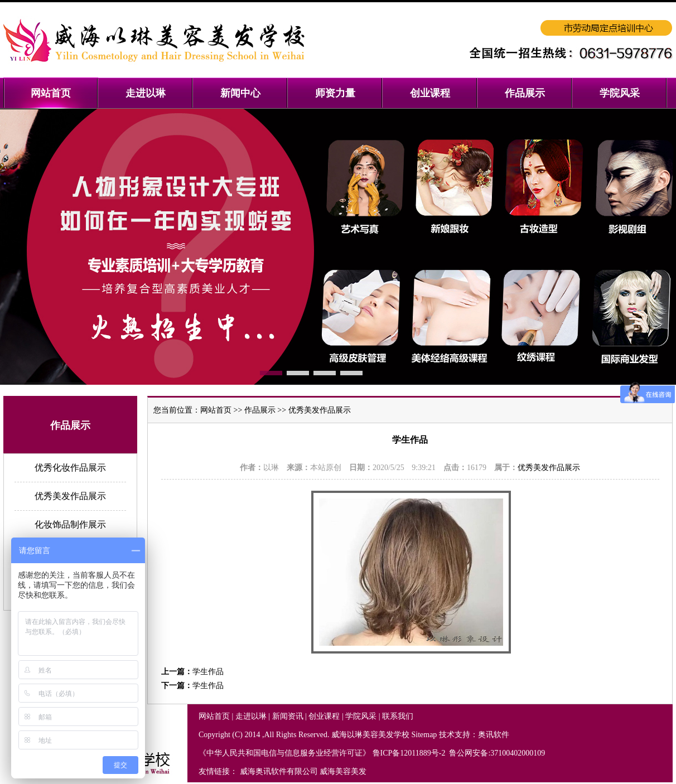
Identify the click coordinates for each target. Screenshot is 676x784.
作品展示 (260, 410)
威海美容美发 (343, 771)
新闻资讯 (288, 716)
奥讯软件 (494, 735)
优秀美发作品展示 (70, 496)
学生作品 (208, 672)
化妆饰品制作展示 (70, 524)
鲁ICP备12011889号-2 (410, 753)
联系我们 (398, 716)
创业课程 (324, 716)
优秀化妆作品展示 (70, 468)
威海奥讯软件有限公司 (279, 771)
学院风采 (361, 716)
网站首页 (216, 410)
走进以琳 (251, 716)
